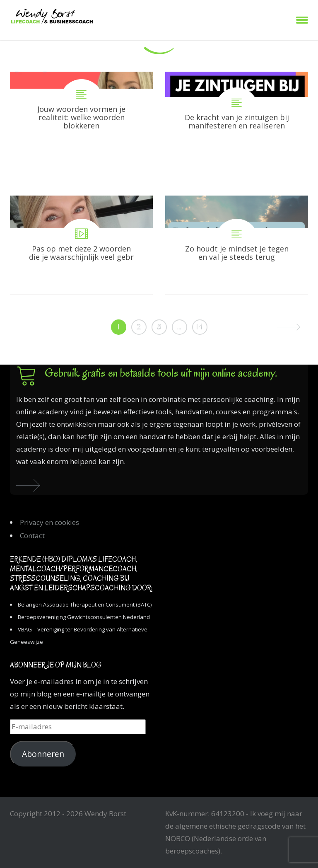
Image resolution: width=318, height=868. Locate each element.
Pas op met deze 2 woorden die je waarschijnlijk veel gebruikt (81, 245)
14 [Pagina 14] (200, 327)
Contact (32, 536)
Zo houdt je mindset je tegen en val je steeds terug (237, 245)
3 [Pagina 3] (159, 327)
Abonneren (43, 754)
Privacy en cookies (49, 522)
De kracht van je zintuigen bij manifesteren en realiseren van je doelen (237, 121)
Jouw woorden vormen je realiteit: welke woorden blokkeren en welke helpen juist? (81, 121)
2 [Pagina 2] (139, 327)
